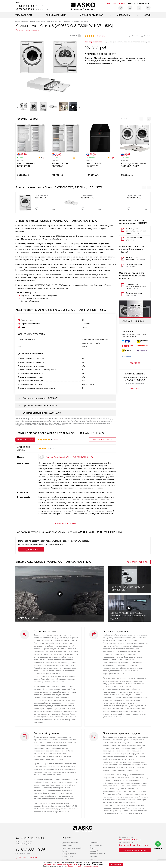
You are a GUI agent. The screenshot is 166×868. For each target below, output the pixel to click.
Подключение (68, 845)
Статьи (93, 848)
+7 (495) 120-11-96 (135, 382)
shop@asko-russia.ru (130, 840)
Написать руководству (135, 850)
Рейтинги (93, 856)
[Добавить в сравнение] (54, 209)
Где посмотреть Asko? (116, 3)
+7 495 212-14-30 (25, 6)
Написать (135, 390)
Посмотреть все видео (138, 562)
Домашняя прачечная (92, 15)
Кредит (65, 851)
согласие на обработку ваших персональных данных (60, 864)
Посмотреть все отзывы (102, 440)
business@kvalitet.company (134, 845)
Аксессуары (124, 15)
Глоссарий (94, 851)
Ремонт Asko (68, 856)
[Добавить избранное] (37, 209)
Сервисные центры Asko (72, 848)
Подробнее (135, 365)
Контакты (66, 859)
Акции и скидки (96, 845)
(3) (44, 158)
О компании (94, 843)
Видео (92, 859)
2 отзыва (101, 36)
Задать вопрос (31, 550)
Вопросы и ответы (97, 854)
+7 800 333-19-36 (25, 9)
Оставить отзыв (25, 440)
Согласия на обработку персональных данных (83, 866)
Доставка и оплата (70, 843)
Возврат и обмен (69, 854)
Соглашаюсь (116, 864)
